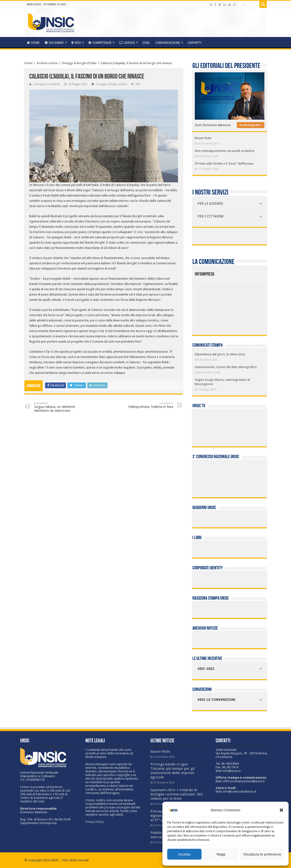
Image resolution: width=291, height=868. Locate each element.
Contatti (194, 43)
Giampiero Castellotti (47, 84)
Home (29, 63)
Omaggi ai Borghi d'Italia (79, 63)
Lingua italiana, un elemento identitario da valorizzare (59, 407)
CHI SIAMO (54, 43)
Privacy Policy (95, 822)
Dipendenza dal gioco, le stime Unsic (220, 354)
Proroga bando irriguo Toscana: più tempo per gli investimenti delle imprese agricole (173, 771)
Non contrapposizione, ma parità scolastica (225, 151)
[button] (281, 810)
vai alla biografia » (251, 125)
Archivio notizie (47, 63)
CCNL (146, 43)
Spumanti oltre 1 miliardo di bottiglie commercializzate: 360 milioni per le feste (176, 794)
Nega (221, 854)
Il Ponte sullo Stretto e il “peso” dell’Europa (224, 163)
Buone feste (203, 138)
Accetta (184, 854)
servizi (127, 43)
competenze (100, 43)
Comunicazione (168, 43)
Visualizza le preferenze (262, 854)
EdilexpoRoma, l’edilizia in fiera (149, 405)
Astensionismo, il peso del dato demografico (226, 367)
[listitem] (244, 304)
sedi (76, 43)
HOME (33, 43)
